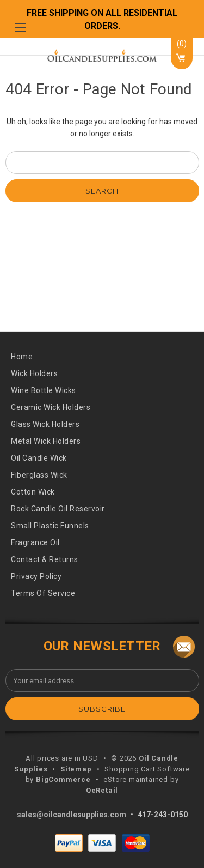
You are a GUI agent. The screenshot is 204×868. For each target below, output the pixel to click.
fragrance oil (35, 542)
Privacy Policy (36, 576)
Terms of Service (43, 593)
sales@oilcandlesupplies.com (72, 815)
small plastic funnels (50, 526)
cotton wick (33, 492)
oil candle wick (39, 458)
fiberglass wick (39, 475)
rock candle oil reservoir (58, 509)
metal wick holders (46, 441)
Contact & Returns (45, 559)
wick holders (34, 373)
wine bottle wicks (44, 390)
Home (22, 357)
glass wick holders (45, 424)
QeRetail (102, 790)
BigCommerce (63, 779)
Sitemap (76, 769)
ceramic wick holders (51, 407)
